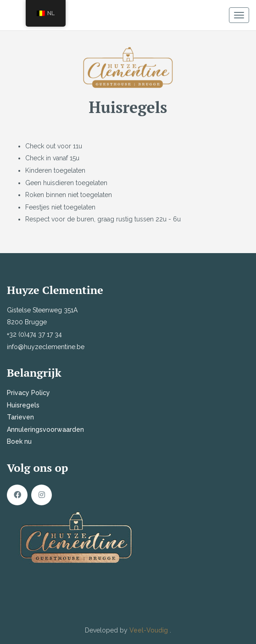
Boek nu (19, 441)
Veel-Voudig (150, 630)
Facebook (17, 495)
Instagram (42, 495)
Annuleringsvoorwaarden (45, 429)
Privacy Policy (28, 393)
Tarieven (20, 417)
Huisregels (23, 405)
